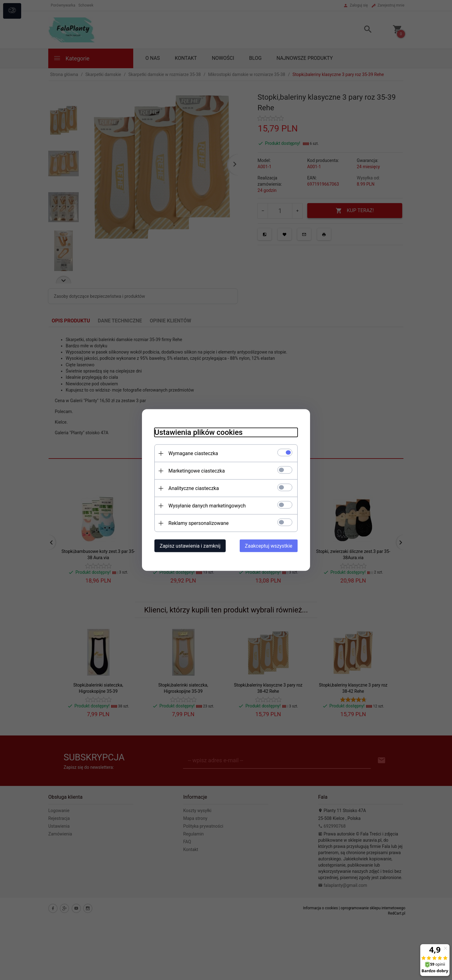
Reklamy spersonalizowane (198, 523)
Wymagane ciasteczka (193, 453)
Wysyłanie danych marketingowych (207, 506)
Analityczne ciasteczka (194, 488)
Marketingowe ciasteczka (197, 471)
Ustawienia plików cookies (198, 432)
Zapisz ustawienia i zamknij (190, 546)
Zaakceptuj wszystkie (269, 546)
